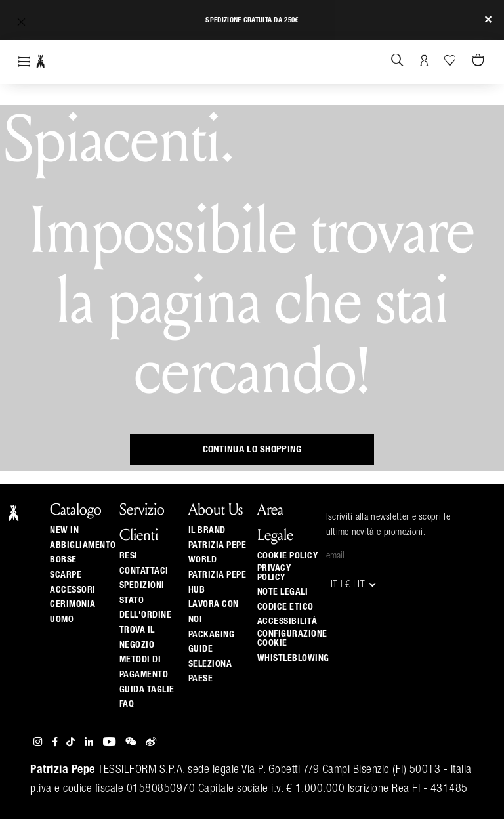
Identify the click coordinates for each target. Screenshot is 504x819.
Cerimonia (73, 604)
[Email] (391, 556)
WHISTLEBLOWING (293, 658)
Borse (63, 560)
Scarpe (66, 575)
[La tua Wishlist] (451, 60)
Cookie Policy (288, 556)
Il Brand (207, 530)
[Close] (488, 20)
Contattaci (144, 571)
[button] (21, 22)
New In (64, 530)
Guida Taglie (147, 690)
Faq (127, 704)
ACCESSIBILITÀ (287, 621)
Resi (129, 556)
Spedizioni (142, 585)
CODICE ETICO (285, 607)
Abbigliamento (83, 545)
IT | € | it (354, 585)
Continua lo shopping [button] (252, 449)
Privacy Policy (274, 573)
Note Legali (283, 592)
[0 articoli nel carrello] (480, 61)
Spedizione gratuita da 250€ (252, 20)
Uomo (62, 619)
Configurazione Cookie (292, 639)
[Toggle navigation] (24, 62)
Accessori (73, 590)
